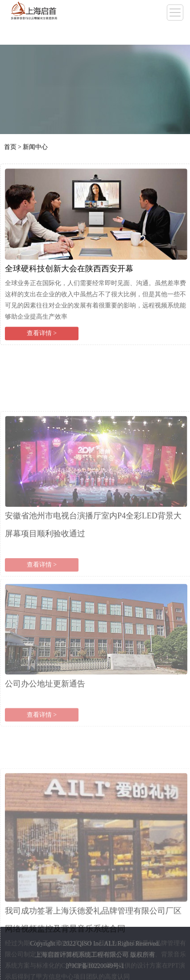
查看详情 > (42, 338)
